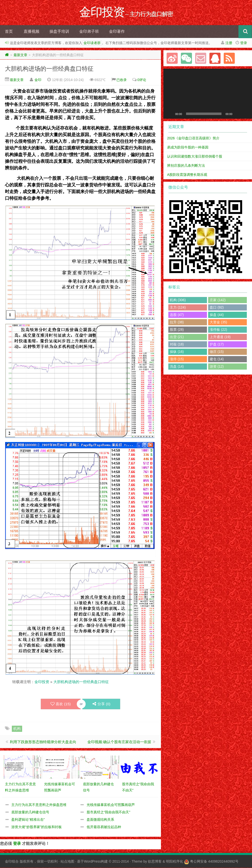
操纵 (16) (177, 352)
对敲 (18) (177, 344)
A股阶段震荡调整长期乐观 (187, 175)
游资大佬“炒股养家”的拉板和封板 (37, 827)
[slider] (204, 114)
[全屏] (246, 114)
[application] (208, 94)
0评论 (142, 80)
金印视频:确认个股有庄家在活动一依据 (119, 742)
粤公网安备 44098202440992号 (214, 862)
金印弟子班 (89, 32)
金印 (38, 80)
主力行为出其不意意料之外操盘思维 (39, 805)
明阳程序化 (174, 862)
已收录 (122, 80)
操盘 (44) (217, 315)
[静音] (238, 114)
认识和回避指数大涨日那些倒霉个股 (195, 157)
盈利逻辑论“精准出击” (28, 820)
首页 (9, 32)
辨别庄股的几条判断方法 (186, 166)
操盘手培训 (59, 32)
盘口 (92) (217, 308)
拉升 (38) (177, 322)
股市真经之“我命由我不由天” (108, 812)
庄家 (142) (218, 300)
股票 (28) (177, 330)
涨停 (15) (177, 359)
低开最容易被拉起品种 (104, 827)
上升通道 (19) (220, 337)
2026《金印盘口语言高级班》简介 (193, 138)
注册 (229, 43)
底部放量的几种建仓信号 (30, 812)
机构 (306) (178, 300)
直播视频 (31, 32)
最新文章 (20, 55)
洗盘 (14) (177, 367)
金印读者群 (92, 43)
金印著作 (117, 32)
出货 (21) (177, 337)
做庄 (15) (217, 352)
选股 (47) (177, 315)
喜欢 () (61, 704)
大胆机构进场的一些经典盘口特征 (49, 69)
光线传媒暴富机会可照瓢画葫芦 (111, 805)
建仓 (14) (217, 359)
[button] (208, 94)
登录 (244, 43)
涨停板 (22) (218, 330)
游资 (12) (217, 367)
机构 (17, 729)
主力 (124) (178, 308)
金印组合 (12, 862)
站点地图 (67, 862)
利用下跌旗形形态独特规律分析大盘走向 (43, 742)
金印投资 (42, 682)
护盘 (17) (217, 344)
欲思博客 (155, 862)
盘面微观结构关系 (100, 820)
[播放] (170, 114)
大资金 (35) (218, 322)
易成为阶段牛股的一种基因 (188, 147)
